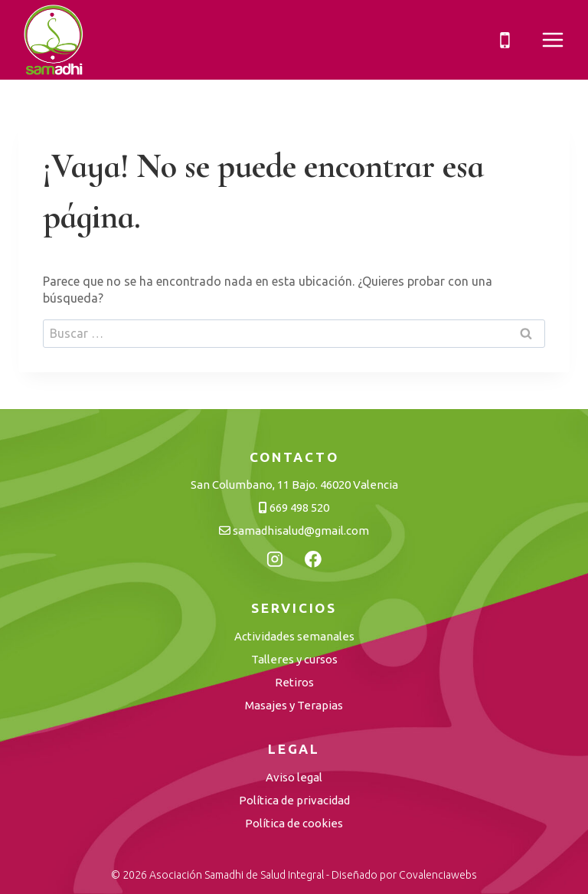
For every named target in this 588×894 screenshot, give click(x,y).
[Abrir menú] (552, 40)
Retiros (294, 682)
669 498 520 (294, 508)
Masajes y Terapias (294, 705)
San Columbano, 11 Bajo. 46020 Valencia (294, 485)
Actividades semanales (294, 636)
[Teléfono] (505, 40)
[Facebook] (313, 559)
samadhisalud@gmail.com (294, 531)
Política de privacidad (294, 800)
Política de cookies (294, 823)
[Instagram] (275, 559)
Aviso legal (294, 777)
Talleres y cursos (294, 659)
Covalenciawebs (438, 875)
